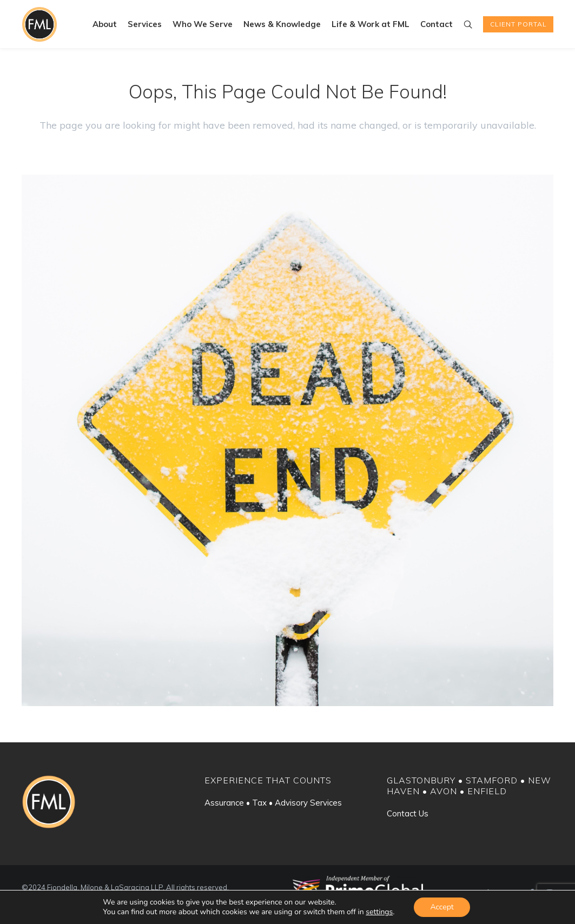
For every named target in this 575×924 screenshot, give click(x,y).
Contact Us (408, 813)
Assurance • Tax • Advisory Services (273, 803)
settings (379, 912)
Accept (442, 907)
